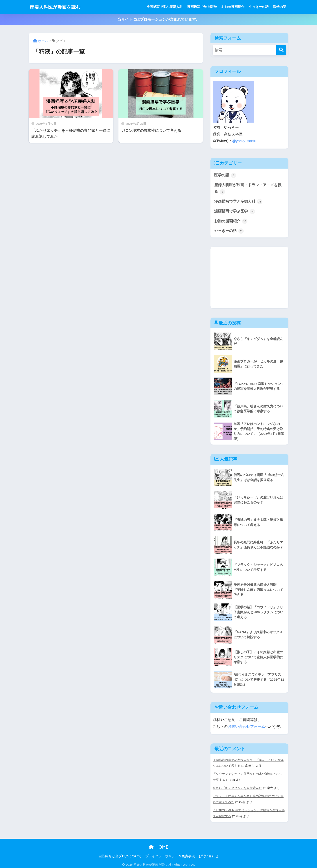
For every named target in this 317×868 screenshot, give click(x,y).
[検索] (281, 50)
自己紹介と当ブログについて (120, 855)
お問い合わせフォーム (246, 727)
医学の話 (280, 7)
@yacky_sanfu (244, 141)
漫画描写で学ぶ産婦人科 (165, 7)
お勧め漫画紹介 (233, 7)
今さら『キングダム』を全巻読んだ (237, 788)
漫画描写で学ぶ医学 (202, 7)
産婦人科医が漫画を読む (59, 7)
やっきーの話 (259, 7)
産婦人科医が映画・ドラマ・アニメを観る (248, 189)
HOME (159, 846)
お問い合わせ (208, 855)
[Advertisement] (249, 278)
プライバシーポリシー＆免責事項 (170, 855)
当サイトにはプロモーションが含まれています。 (158, 19)
